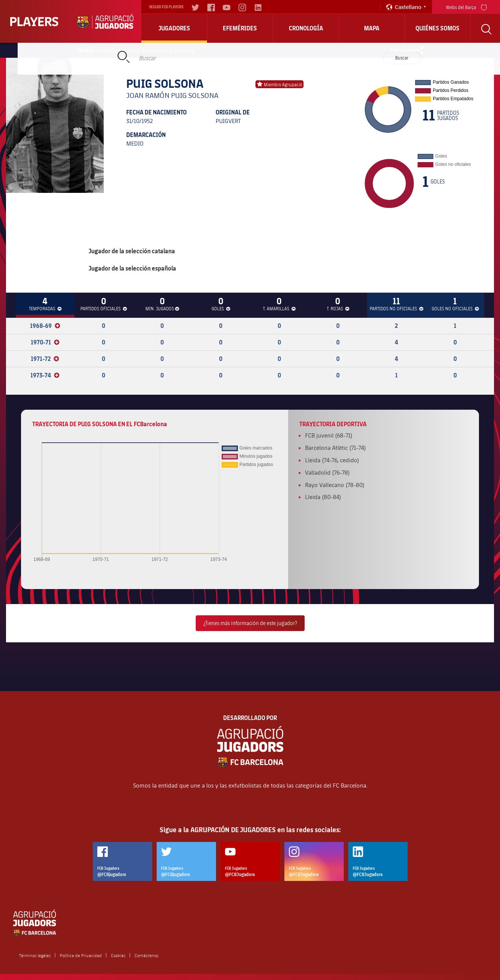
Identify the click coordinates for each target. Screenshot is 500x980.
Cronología (306, 28)
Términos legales (35, 955)
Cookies (118, 955)
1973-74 (45, 375)
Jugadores (174, 28)
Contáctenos (147, 955)
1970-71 (45, 342)
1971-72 (45, 359)
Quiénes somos (437, 28)
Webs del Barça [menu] (466, 7)
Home (86, 50)
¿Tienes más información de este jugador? (250, 623)
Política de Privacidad (81, 955)
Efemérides (240, 28)
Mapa (372, 28)
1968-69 (45, 326)
